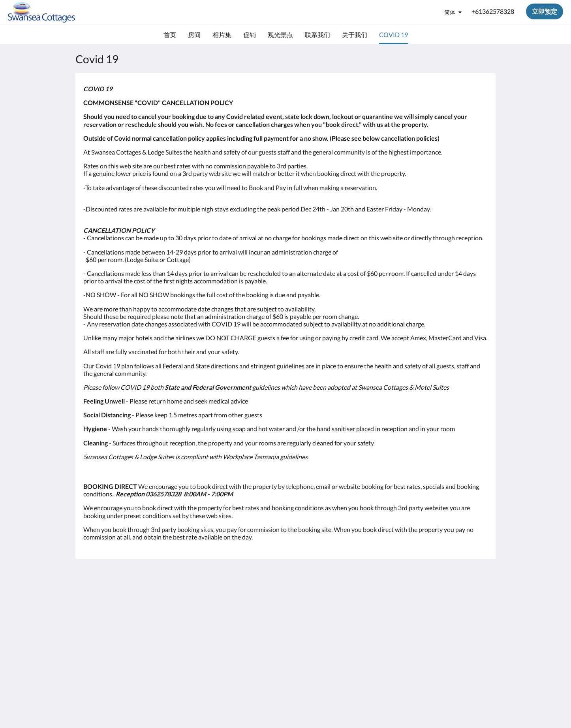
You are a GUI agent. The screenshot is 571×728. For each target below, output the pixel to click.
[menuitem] (170, 35)
